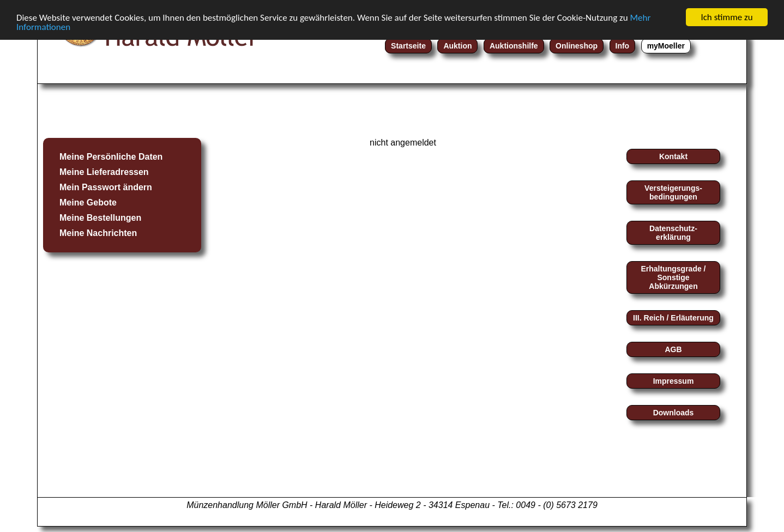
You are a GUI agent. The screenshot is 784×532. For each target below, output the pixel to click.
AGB (673, 349)
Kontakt (673, 156)
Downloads (674, 413)
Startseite (408, 46)
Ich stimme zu (726, 17)
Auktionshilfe (514, 46)
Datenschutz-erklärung (673, 233)
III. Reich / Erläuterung (673, 318)
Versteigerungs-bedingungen (673, 192)
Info (623, 46)
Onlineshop (577, 46)
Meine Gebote (88, 202)
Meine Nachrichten (98, 233)
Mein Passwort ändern (106, 187)
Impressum (674, 381)
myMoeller (666, 46)
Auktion (457, 46)
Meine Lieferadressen (104, 172)
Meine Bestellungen (100, 218)
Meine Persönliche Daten (111, 157)
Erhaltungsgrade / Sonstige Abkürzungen (673, 277)
